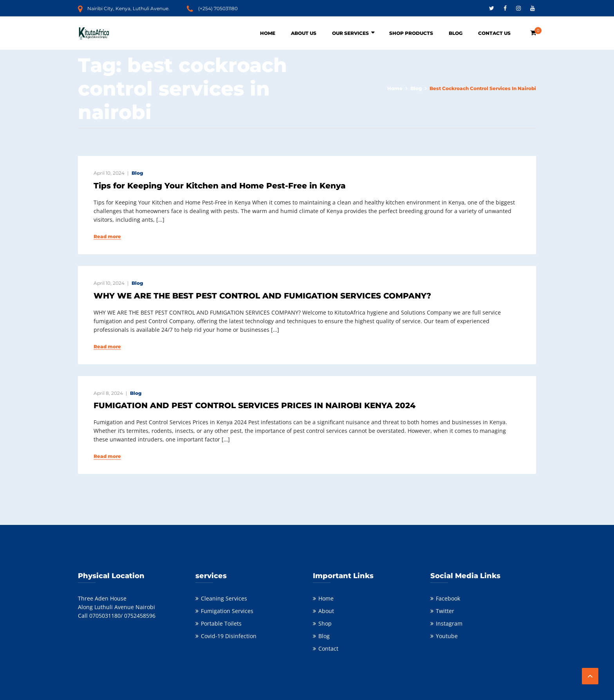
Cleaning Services (224, 598)
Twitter (445, 611)
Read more (107, 237)
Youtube (447, 636)
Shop (325, 623)
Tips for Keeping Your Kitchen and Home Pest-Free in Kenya (220, 186)
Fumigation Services (227, 611)
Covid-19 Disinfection (229, 636)
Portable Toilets (221, 623)
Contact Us (494, 33)
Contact (328, 648)
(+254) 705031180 (218, 8)
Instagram (449, 623)
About (326, 611)
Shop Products (411, 33)
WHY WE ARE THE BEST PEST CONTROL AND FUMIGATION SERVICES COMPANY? (262, 296)
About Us (304, 33)
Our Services (350, 33)
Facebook (448, 598)
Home (268, 33)
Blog (456, 33)
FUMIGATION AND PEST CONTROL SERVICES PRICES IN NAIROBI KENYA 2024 (255, 405)
